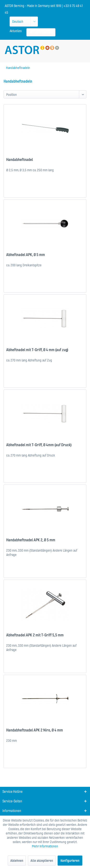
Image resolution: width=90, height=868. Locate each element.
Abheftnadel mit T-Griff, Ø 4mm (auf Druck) (39, 445)
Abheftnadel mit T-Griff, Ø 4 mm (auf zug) (37, 350)
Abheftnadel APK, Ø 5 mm (26, 255)
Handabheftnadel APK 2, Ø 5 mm (31, 540)
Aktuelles (16, 31)
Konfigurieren (70, 861)
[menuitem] (16, 31)
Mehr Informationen (45, 846)
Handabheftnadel (20, 160)
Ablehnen (17, 861)
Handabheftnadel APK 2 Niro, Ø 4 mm (35, 730)
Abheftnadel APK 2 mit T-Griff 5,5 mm (35, 635)
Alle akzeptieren (42, 861)
